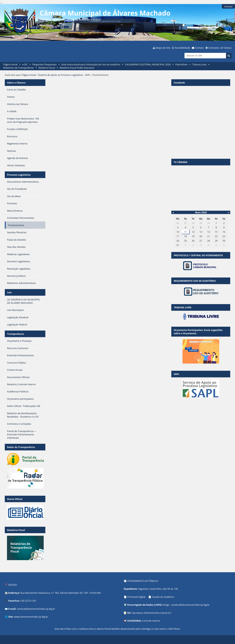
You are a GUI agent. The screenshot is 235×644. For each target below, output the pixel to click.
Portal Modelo (112, 629)
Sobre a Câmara (16, 83)
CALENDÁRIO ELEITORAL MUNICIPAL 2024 (148, 64)
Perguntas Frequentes (44, 64)
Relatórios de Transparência (19, 68)
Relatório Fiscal (47, 68)
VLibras (227, 48)
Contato (199, 48)
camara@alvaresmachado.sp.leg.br (36, 609)
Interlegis (146, 629)
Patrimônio (181, 64)
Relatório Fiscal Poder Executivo (77, 68)
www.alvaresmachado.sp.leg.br (31, 617)
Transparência (15, 334)
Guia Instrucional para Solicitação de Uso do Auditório (91, 64)
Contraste (214, 48)
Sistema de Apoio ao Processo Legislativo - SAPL (64, 75)
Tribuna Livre (199, 64)
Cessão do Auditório (163, 597)
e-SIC (25, 64)
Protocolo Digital (136, 597)
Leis (9, 292)
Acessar (228, 6)
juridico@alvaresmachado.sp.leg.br (191, 605)
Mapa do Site (163, 48)
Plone (177, 629)
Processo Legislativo (19, 175)
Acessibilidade (182, 48)
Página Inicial (10, 64)
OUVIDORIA (134, 621)
